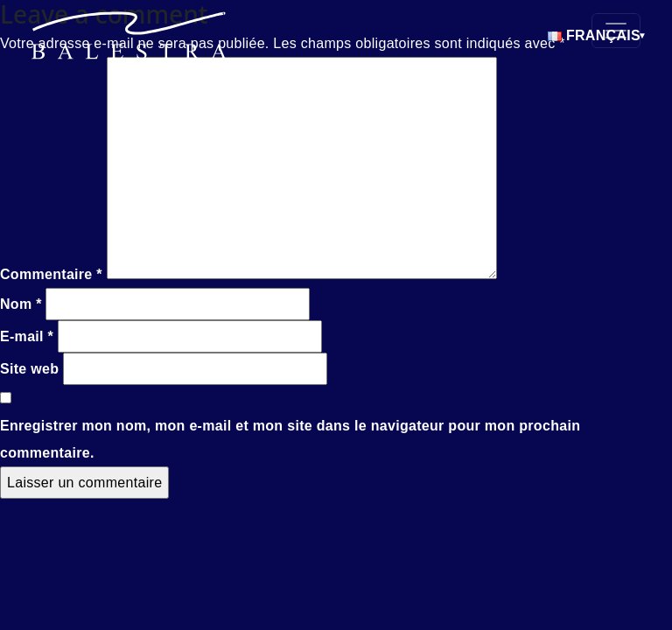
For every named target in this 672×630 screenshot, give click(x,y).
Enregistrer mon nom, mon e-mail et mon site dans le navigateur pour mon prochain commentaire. (290, 439)
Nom (21, 304)
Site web (29, 369)
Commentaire (51, 274)
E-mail (27, 336)
